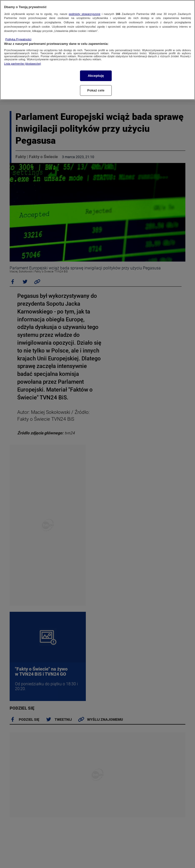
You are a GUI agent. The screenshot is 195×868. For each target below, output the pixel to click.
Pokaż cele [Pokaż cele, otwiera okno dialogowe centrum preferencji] (96, 90)
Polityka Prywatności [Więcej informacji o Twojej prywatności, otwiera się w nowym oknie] (18, 39)
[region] (97, 50)
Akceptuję (96, 76)
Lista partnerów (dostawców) (22, 64)
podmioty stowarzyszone (85, 14)
